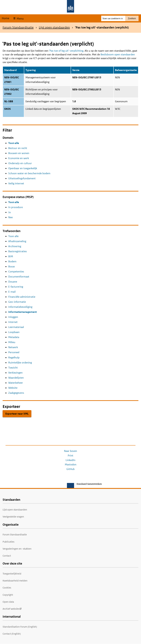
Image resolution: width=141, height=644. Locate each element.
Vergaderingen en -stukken (17, 549)
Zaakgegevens (16, 393)
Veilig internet (16, 183)
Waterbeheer (16, 383)
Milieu (12, 342)
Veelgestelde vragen (13, 517)
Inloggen (13, 317)
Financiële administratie (22, 297)
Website (13, 388)
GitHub (70, 469)
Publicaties (8, 542)
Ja (9, 212)
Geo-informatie (17, 302)
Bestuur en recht (18, 148)
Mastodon (71, 464)
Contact (7, 556)
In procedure (16, 207)
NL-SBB (9, 101)
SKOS (7, 109)
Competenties (16, 272)
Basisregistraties (18, 251)
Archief (12, 609)
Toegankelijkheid (12, 574)
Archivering (15, 246)
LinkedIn (70, 460)
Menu (20, 19)
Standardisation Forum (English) (20, 627)
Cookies (7, 588)
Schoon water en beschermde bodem (29, 173)
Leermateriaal (16, 327)
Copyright (8, 595)
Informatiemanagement (22, 312)
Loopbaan (14, 332)
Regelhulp (14, 357)
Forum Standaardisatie (18, 27)
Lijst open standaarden (54, 27)
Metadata (14, 337)
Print (70, 456)
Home (6, 18)
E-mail (12, 292)
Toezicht (13, 368)
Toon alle (14, 143)
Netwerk (13, 347)
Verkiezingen (15, 373)
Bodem (12, 261)
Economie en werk (19, 158)
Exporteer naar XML (17, 414)
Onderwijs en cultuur (20, 163)
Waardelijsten (16, 378)
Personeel (14, 352)
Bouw (12, 266)
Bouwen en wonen (19, 153)
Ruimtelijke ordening (20, 363)
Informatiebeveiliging (20, 307)
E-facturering (16, 287)
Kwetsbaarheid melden (15, 581)
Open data (8, 602)
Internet (13, 322)
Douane (13, 282)
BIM (11, 256)
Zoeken (132, 18)
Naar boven (70, 451)
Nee (10, 217)
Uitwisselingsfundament (22, 178)
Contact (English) (12, 634)
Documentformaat (19, 277)
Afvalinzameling (17, 241)
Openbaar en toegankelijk (23, 168)
